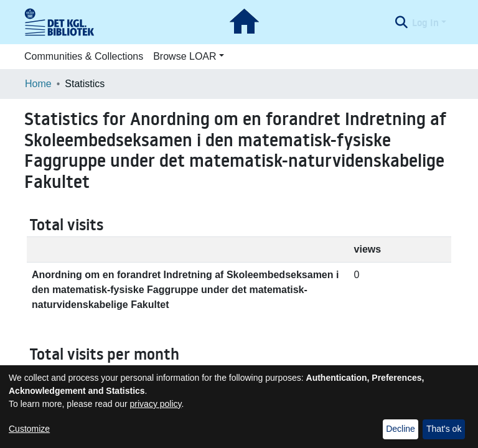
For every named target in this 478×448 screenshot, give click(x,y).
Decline (401, 429)
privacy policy (156, 404)
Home (38, 84)
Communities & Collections (84, 56)
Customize (29, 429)
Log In (425, 22)
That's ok (444, 429)
